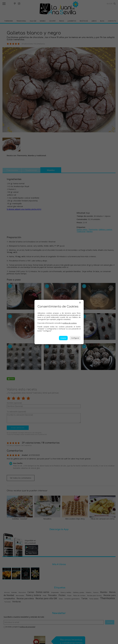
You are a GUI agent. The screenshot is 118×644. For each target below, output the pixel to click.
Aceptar (63, 338)
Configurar (75, 338)
